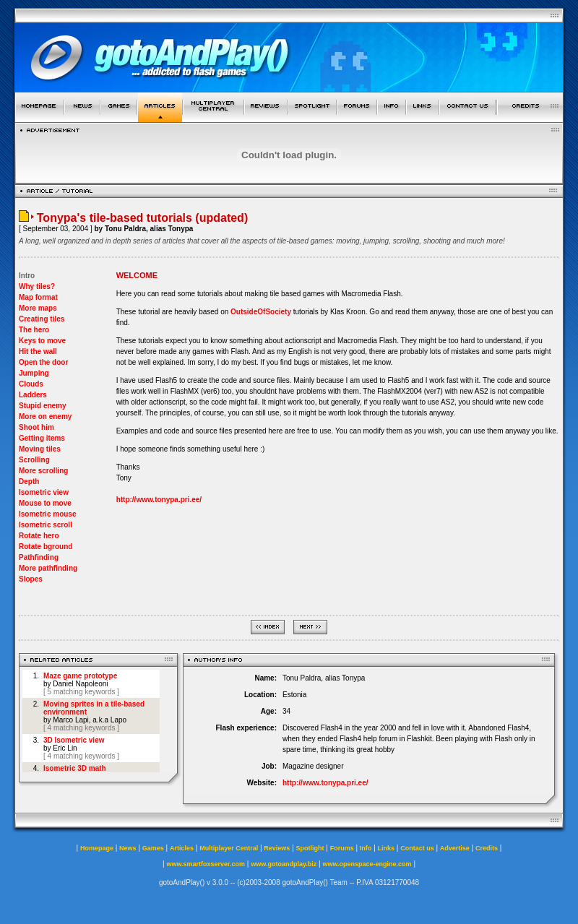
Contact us (417, 848)
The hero (34, 330)
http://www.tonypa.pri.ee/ (159, 500)
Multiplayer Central (229, 848)
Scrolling (34, 460)
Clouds (31, 384)
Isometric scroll (46, 525)
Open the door (43, 362)
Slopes (31, 579)
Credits (487, 848)
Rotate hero (39, 536)
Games (153, 848)
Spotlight (310, 848)
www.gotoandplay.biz (284, 864)
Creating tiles (42, 319)
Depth (29, 482)
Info (366, 848)
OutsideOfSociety (261, 312)
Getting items (42, 438)
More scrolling (43, 471)
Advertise (455, 848)
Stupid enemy (43, 406)
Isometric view (44, 492)
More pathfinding (48, 568)
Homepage (97, 848)
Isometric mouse (47, 514)
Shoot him (36, 427)
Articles (182, 848)
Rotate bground (46, 547)
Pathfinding (39, 557)
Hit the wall (38, 351)
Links (387, 848)
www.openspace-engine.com (367, 864)
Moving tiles (40, 449)
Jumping (34, 373)
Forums (342, 848)
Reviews (277, 848)
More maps (38, 308)
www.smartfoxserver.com (206, 864)
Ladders (33, 395)
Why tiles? (37, 286)
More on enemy (45, 416)
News (128, 848)
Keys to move (42, 341)
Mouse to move (45, 503)
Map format (38, 297)
